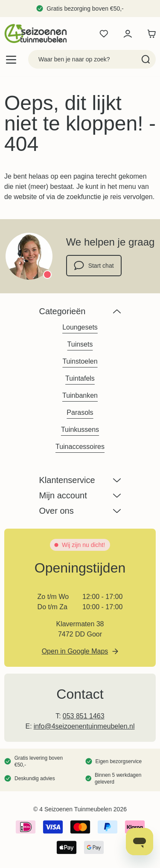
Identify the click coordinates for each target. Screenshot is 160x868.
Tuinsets (80, 344)
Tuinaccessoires (80, 447)
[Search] (146, 59)
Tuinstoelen (80, 361)
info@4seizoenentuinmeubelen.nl (84, 726)
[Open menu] (11, 59)
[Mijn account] (128, 34)
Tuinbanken (80, 395)
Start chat (94, 266)
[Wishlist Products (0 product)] (104, 34)
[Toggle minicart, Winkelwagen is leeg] (149, 34)
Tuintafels (80, 378)
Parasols (80, 412)
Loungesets (80, 327)
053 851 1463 (84, 716)
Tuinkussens (80, 430)
